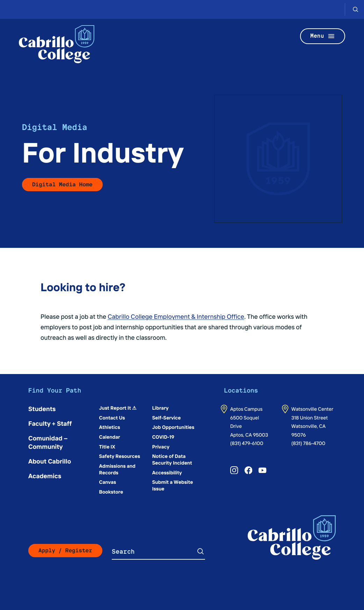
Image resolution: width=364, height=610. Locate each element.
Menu (323, 36)
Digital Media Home (62, 184)
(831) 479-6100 (247, 443)
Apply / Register (65, 550)
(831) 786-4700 (308, 443)
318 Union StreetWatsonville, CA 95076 (310, 426)
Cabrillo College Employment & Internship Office (176, 316)
